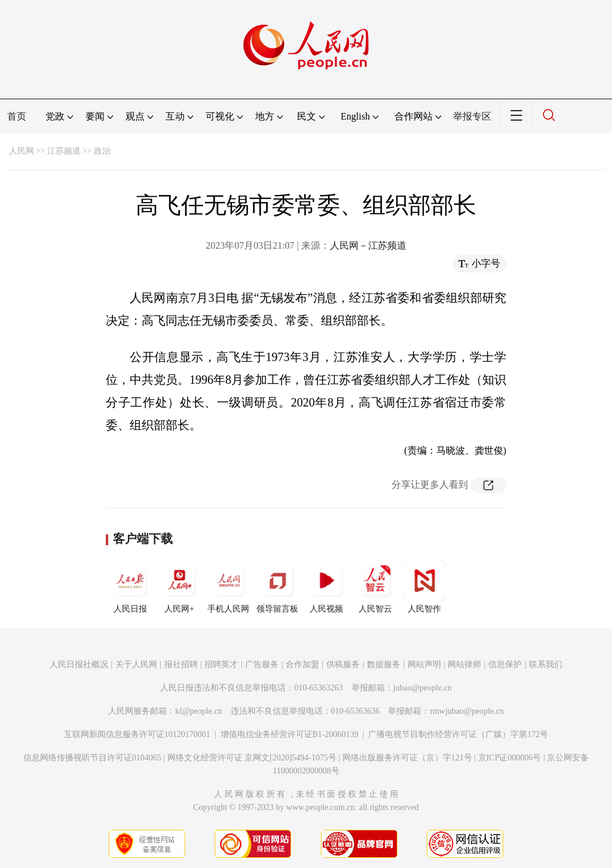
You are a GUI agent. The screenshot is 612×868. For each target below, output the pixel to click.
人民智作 (424, 586)
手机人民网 (228, 586)
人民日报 (130, 586)
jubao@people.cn (423, 688)
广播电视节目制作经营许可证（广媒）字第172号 (458, 734)
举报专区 (472, 116)
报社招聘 (181, 664)
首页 (17, 116)
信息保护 (505, 664)
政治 (102, 151)
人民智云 (375, 586)
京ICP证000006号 (510, 758)
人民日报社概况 (79, 664)
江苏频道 (64, 151)
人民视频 (326, 586)
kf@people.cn (199, 711)
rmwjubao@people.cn (467, 711)
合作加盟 (302, 664)
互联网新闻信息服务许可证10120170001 (137, 734)
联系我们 (546, 664)
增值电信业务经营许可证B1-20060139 (290, 734)
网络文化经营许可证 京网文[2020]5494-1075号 (252, 758)
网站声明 (424, 664)
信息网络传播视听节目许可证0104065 (92, 758)
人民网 (22, 151)
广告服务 (262, 664)
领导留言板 (277, 586)
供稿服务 (343, 664)
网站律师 (464, 664)
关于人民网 (136, 664)
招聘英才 (221, 664)
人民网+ (179, 586)
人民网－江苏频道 (368, 245)
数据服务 (384, 664)
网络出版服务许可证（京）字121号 (407, 758)
